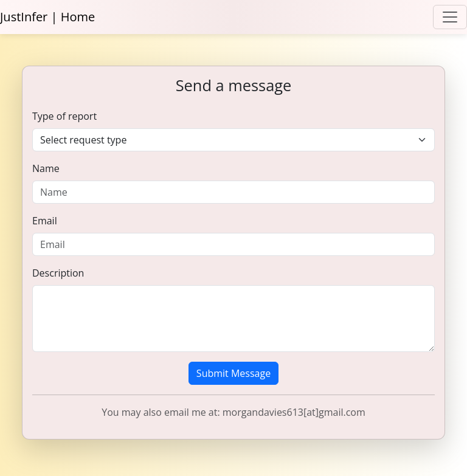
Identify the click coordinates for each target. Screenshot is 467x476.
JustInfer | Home (47, 17)
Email (45, 221)
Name (46, 168)
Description (58, 273)
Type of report (64, 116)
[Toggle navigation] (450, 17)
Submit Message (233, 373)
